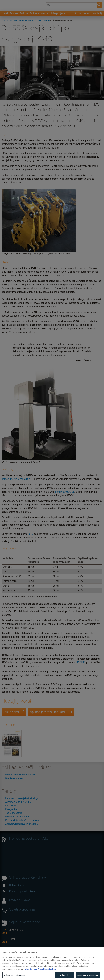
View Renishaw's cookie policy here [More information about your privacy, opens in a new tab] (41, 974)
